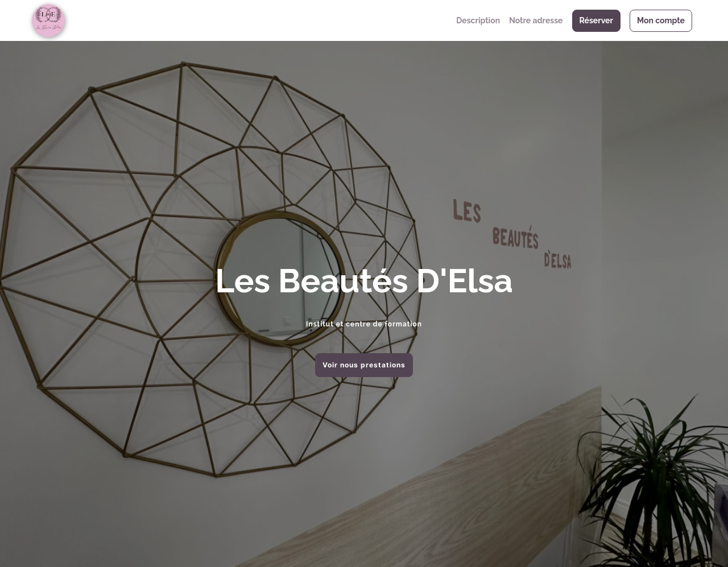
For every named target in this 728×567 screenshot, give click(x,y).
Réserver (596, 20)
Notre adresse (536, 20)
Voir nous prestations (364, 365)
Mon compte (661, 20)
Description (478, 20)
